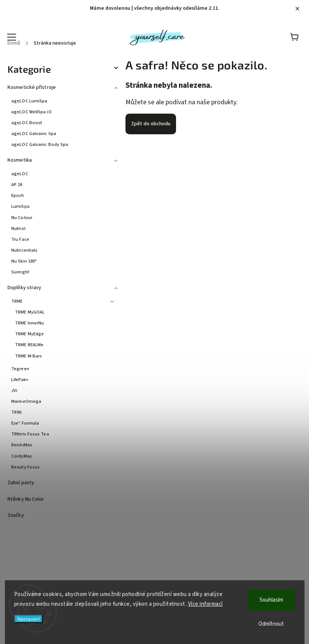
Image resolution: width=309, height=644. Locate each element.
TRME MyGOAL (30, 312)
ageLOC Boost (27, 123)
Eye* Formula (25, 423)
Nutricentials (24, 250)
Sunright (20, 272)
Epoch (18, 195)
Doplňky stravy (64, 287)
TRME (64, 300)
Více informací (205, 604)
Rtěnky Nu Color (26, 499)
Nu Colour (22, 218)
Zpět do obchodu (151, 124)
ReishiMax (22, 445)
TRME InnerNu (29, 323)
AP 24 (17, 185)
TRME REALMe (29, 345)
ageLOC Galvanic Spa (34, 134)
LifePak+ (20, 380)
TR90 (16, 412)
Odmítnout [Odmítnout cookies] (271, 624)
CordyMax (22, 456)
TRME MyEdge (29, 334)
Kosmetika (64, 159)
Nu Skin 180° (24, 261)
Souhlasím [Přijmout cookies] (271, 600)
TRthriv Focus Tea (30, 434)
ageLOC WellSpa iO (31, 112)
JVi (14, 390)
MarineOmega (26, 401)
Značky (16, 515)
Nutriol (18, 228)
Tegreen (20, 369)
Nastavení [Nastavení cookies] (28, 619)
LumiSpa (20, 206)
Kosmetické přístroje (64, 86)
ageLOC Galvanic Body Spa (40, 144)
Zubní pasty (21, 483)
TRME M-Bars (28, 356)
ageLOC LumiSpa (29, 101)
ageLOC (20, 174)
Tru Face (20, 239)
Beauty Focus (25, 467)
